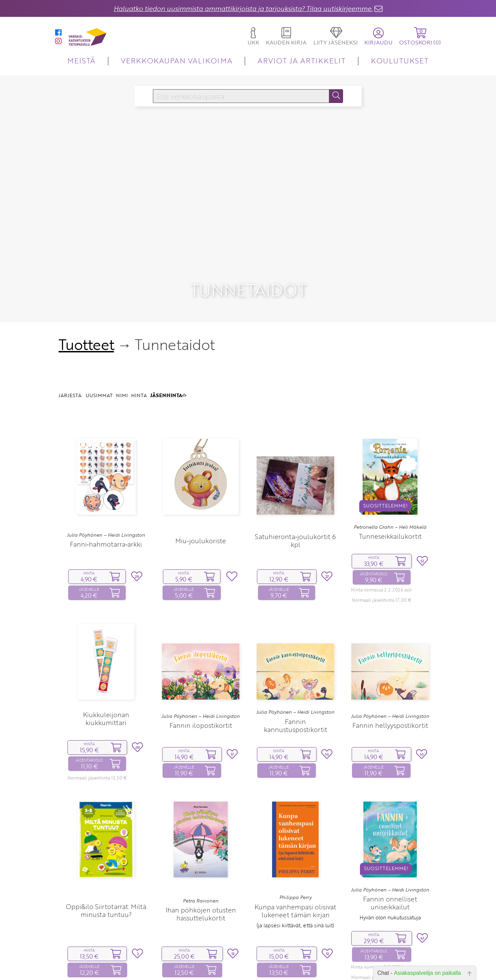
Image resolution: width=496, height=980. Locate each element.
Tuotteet (86, 291)
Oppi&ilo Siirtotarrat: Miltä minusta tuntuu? (106, 857)
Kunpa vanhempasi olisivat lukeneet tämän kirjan (295, 857)
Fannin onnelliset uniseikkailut (390, 849)
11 (294, 964)
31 (308, 964)
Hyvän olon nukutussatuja (390, 864)
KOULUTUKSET (400, 60)
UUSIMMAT (99, 342)
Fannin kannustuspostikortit (296, 672)
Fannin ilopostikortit (201, 672)
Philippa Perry (296, 844)
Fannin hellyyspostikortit (390, 672)
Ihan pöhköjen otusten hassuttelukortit (201, 860)
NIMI (122, 342)
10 (284, 964)
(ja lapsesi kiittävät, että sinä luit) (295, 872)
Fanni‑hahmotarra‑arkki (106, 491)
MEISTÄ (81, 60)
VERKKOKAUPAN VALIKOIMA (177, 60)
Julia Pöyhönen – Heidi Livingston (106, 481)
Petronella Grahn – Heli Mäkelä (390, 474)
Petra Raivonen (201, 847)
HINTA (139, 342)
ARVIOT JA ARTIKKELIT (302, 60)
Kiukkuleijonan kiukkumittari (106, 665)
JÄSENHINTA (168, 342)
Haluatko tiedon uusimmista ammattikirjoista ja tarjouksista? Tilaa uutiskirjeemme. (243, 8)
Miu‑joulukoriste (200, 487)
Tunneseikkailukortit (390, 483)
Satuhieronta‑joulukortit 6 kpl (295, 487)
